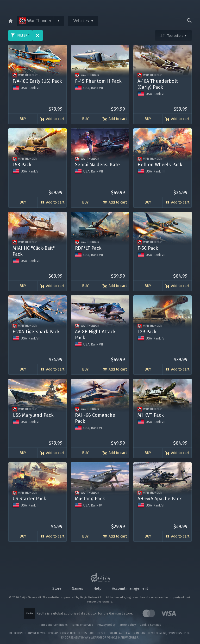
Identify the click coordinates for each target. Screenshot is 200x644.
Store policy (128, 625)
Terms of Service (82, 625)
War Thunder (35, 21)
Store (57, 589)
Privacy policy (106, 625)
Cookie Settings (150, 625)
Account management (130, 589)
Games (77, 589)
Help (98, 589)
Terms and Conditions (53, 625)
